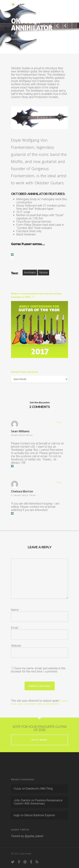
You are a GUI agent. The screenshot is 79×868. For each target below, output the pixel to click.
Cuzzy (17, 789)
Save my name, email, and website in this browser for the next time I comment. (38, 670)
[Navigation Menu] (66, 4)
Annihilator (30, 273)
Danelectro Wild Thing (39, 789)
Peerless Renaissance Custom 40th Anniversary (38, 802)
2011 (64, 36)
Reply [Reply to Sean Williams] (59, 422)
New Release (19, 39)
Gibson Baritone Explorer (40, 815)
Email (15, 628)
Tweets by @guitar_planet (27, 836)
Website (16, 646)
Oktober (43, 273)
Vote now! (39, 740)
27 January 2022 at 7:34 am (23, 495)
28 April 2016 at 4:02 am (22, 435)
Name (16, 610)
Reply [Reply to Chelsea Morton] (59, 483)
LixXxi (19, 36)
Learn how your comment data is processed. (39, 702)
